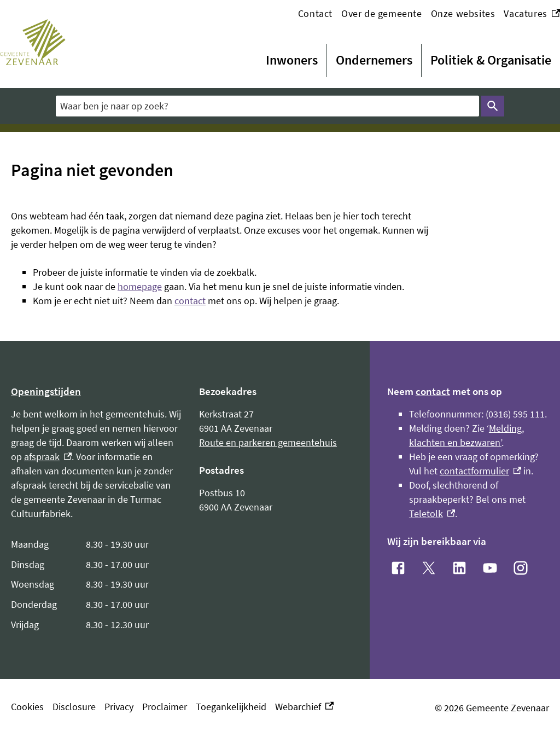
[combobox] (267, 106)
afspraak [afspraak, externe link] (48, 457)
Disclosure (74, 707)
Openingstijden (46, 391)
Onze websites (463, 13)
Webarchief (304, 707)
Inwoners (292, 60)
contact (190, 301)
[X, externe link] (429, 568)
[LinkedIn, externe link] (459, 568)
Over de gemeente (382, 13)
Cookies (27, 707)
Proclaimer (165, 707)
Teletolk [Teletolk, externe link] (432, 513)
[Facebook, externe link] (398, 568)
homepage (140, 286)
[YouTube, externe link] (490, 568)
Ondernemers (374, 60)
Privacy (119, 707)
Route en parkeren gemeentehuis (268, 442)
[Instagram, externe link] (521, 568)
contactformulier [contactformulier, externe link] (480, 471)
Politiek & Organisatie (491, 60)
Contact (315, 13)
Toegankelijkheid (231, 707)
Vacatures (532, 14)
